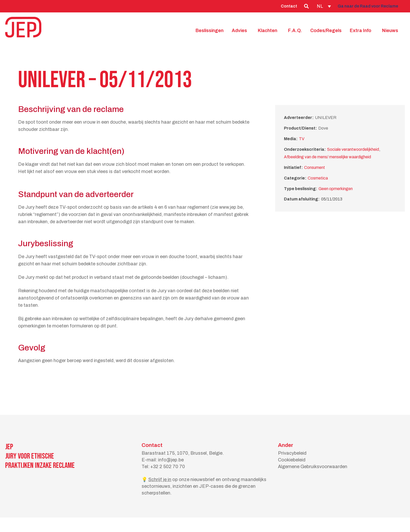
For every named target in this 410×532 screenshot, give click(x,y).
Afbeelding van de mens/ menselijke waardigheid (327, 157)
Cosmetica (318, 178)
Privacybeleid (292, 453)
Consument (315, 167)
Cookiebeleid (292, 460)
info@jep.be (171, 460)
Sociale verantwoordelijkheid (353, 149)
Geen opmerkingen (336, 189)
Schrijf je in (160, 479)
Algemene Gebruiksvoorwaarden (313, 467)
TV (302, 139)
